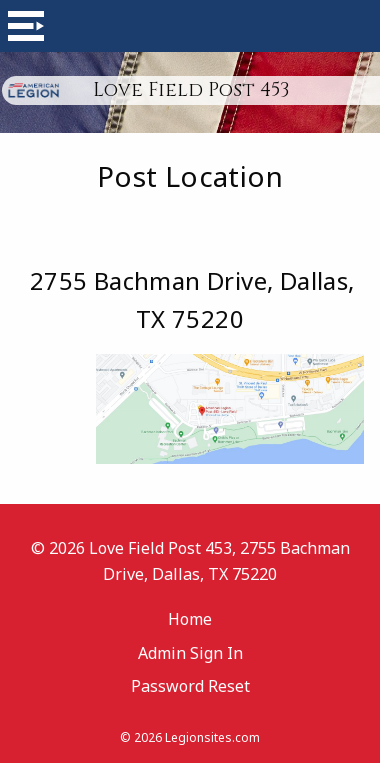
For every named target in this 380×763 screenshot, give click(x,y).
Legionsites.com (212, 737)
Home (190, 619)
